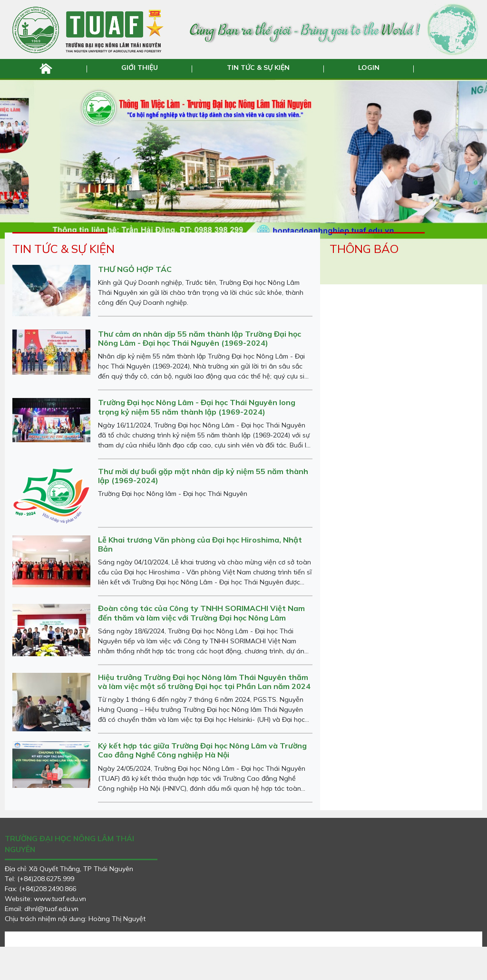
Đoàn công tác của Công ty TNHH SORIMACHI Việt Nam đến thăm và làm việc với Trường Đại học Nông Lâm (201, 646)
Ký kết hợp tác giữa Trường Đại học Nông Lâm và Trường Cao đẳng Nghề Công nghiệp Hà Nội (202, 783)
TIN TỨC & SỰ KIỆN (258, 68)
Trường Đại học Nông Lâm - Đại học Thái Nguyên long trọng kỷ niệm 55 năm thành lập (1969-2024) (197, 440)
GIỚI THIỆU (141, 68)
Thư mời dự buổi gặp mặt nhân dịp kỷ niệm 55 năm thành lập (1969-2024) (203, 509)
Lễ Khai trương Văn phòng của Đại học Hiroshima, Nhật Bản (200, 577)
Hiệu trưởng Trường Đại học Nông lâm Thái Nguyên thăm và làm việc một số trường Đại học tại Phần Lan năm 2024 (204, 714)
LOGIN (367, 68)
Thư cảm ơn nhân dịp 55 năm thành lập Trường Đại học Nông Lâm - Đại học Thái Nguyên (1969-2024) (200, 371)
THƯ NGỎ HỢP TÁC (135, 302)
